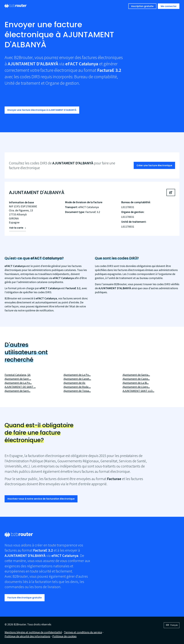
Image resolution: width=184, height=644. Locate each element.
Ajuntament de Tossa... (77, 391)
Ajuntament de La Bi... (136, 383)
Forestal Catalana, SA (18, 375)
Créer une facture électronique (154, 165)
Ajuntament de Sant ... (18, 379)
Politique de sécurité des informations (27, 636)
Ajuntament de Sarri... (17, 391)
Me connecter (169, 6)
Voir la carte (16, 228)
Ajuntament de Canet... (77, 379)
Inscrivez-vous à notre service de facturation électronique (41, 499)
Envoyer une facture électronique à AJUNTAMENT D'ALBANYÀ (42, 110)
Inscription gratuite (142, 6)
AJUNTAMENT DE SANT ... (20, 387)
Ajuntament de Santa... (136, 375)
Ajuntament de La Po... (18, 383)
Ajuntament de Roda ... (77, 387)
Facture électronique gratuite (25, 598)
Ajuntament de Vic (74, 383)
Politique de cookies (64, 636)
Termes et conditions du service (83, 632)
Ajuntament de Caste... (136, 379)
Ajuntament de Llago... (136, 387)
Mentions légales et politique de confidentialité (33, 632)
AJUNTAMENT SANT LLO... (138, 391)
